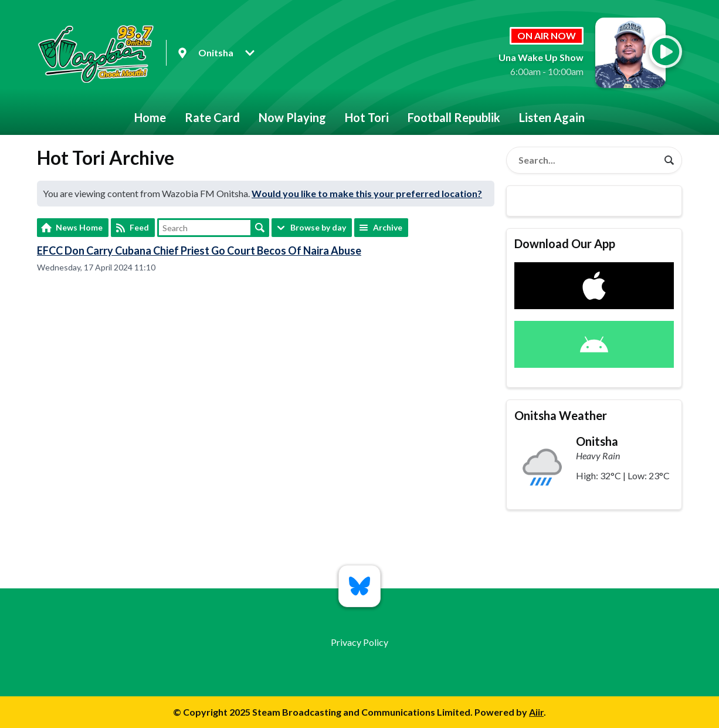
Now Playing (292, 117)
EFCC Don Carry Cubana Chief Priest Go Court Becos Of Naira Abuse (199, 250)
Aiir (536, 712)
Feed (139, 227)
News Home (79, 227)
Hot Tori (367, 117)
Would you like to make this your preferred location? (367, 193)
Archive (388, 227)
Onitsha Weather (561, 415)
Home (150, 117)
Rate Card (212, 117)
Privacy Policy (359, 642)
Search (260, 228)
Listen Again (552, 117)
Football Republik (454, 117)
